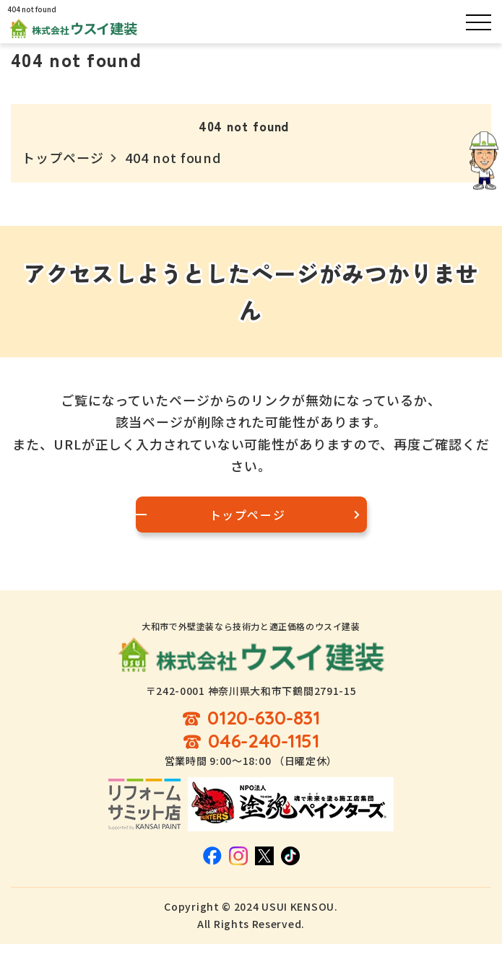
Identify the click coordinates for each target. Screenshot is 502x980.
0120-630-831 (264, 718)
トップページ (62, 157)
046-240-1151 (264, 741)
